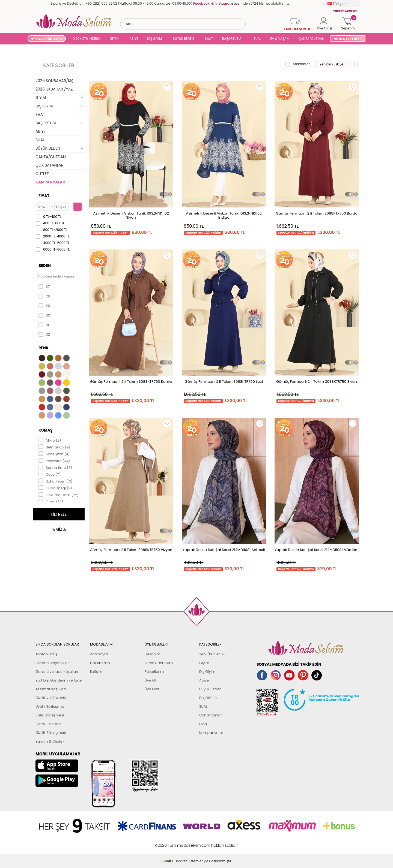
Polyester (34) (54, 460)
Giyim (204, 663)
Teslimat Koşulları (51, 689)
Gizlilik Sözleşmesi (51, 733)
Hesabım (152, 654)
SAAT (209, 39)
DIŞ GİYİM (154, 39)
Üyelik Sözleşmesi (50, 706)
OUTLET (42, 174)
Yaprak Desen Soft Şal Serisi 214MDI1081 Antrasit (224, 550)
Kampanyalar (211, 733)
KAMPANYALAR (50, 182)
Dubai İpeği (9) (55, 488)
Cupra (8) (51, 501)
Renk (44, 348)
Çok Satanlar (210, 715)
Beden (45, 266)
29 (44, 306)
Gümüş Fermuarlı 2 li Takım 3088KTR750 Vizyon (131, 550)
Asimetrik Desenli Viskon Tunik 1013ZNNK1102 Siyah (131, 215)
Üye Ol (150, 680)
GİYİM (114, 39)
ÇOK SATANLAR (49, 165)
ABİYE (134, 39)
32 (44, 334)
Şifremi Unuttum (159, 663)
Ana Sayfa (99, 654)
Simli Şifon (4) (54, 454)
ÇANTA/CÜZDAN (311, 39)
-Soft (167, 843)
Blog (203, 724)
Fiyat (44, 196)
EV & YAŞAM (280, 39)
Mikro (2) (50, 440)
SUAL (256, 39)
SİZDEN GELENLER (348, 39)
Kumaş (45, 430)
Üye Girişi (153, 689)
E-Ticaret (180, 843)
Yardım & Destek (50, 741)
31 (44, 325)
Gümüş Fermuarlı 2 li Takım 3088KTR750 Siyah (317, 382)
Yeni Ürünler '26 (212, 654)
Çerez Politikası (48, 724)
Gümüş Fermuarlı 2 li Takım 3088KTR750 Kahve (131, 382)
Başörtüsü (208, 698)
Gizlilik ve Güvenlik (51, 698)
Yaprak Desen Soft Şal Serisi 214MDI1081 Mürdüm (317, 550)
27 (44, 287)
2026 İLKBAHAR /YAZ (54, 89)
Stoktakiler (298, 64)
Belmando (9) (54, 447)
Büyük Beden (210, 689)
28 (44, 296)
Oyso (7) (50, 474)
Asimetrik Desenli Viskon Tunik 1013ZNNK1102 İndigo (224, 215)
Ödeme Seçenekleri (53, 663)
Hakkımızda (100, 663)
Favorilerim (154, 672)
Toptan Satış (46, 654)
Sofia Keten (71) (55, 481)
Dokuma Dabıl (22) (59, 495)
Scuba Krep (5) (55, 467)
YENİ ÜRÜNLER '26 (49, 39)
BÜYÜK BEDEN (183, 39)
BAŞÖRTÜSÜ (231, 39)
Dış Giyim (207, 672)
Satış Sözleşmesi (50, 715)
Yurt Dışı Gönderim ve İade (59, 680)
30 (44, 315)
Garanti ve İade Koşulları (57, 672)
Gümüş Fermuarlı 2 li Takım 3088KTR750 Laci (224, 382)
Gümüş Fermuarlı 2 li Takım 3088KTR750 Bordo (317, 213)
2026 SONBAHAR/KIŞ (54, 81)
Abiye (204, 680)
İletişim (96, 672)
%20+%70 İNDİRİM (87, 39)
